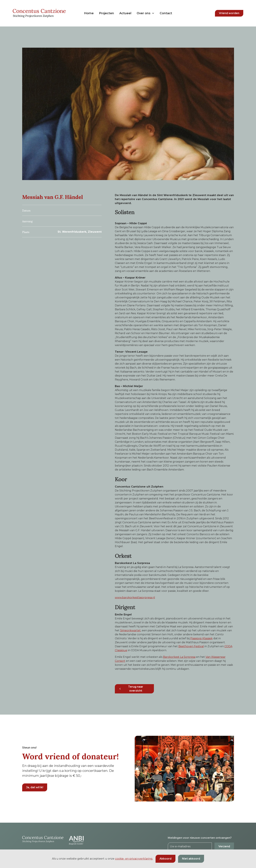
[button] (146, 13)
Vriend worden (229, 13)
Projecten (106, 13)
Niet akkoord (191, 859)
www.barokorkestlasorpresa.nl (135, 598)
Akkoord (165, 859)
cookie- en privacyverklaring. (134, 859)
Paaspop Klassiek (201, 638)
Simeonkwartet (130, 630)
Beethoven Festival (191, 646)
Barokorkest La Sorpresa (179, 657)
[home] (41, 13)
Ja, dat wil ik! (35, 787)
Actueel (125, 13)
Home (89, 13)
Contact (166, 13)
